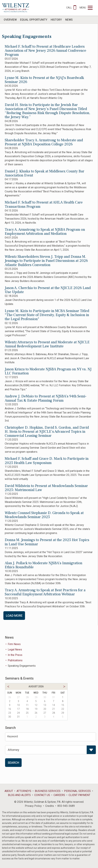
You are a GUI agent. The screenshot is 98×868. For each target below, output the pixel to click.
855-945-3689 (66, 806)
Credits (50, 806)
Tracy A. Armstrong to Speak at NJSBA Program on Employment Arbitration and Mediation (45, 232)
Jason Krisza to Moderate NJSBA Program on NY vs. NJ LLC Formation (48, 371)
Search (13, 763)
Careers (59, 795)
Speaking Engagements (22, 666)
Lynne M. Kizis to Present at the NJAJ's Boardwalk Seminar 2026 (44, 80)
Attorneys (24, 791)
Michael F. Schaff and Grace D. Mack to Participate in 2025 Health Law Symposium (47, 461)
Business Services (48, 791)
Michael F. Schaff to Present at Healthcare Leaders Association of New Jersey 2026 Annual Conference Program (45, 51)
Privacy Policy (33, 806)
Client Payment (79, 795)
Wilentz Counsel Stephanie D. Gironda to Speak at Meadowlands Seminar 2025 (44, 515)
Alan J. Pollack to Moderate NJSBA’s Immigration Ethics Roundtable (44, 565)
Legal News (15, 650)
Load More (14, 616)
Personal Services (77, 791)
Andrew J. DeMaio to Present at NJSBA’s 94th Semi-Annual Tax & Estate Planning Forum (46, 398)
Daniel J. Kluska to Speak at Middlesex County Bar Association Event (45, 173)
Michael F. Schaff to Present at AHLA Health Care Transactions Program (44, 204)
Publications (15, 660)
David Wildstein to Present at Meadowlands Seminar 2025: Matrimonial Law (46, 488)
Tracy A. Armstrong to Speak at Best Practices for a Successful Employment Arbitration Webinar (45, 592)
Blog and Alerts (19, 795)
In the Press (15, 655)
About (9, 791)
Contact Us (42, 795)
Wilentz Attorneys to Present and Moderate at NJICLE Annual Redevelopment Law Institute (47, 344)
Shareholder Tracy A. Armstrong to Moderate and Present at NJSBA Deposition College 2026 (44, 142)
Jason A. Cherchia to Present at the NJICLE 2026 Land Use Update (48, 290)
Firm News (14, 644)
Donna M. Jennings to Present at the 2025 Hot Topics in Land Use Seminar (47, 542)
